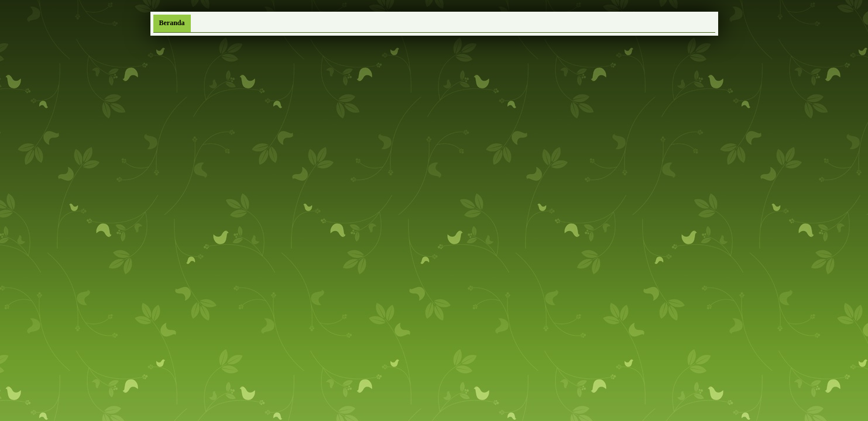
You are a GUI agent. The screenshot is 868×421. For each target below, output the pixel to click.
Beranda (172, 23)
